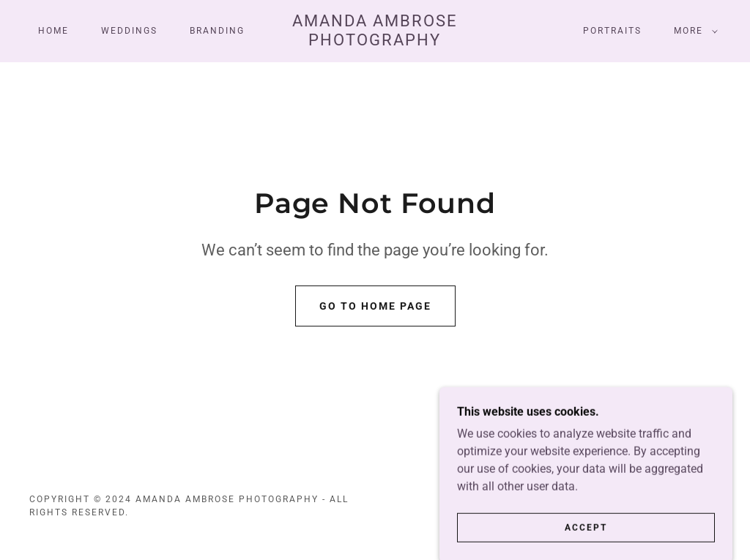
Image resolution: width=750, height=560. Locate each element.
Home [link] (53, 31)
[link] (375, 41)
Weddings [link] (129, 31)
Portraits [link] (612, 31)
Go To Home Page (375, 306)
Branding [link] (217, 31)
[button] (693, 31)
